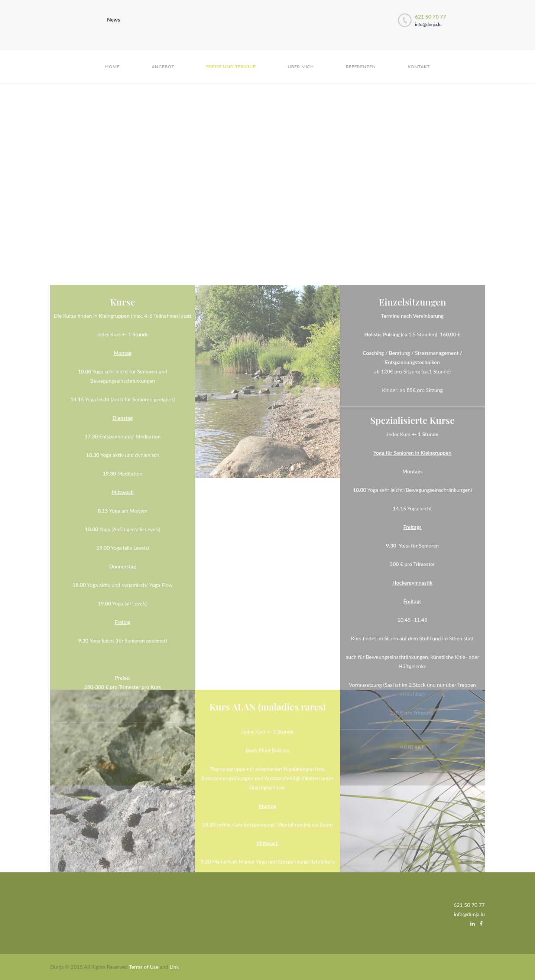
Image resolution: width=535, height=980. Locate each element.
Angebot (163, 67)
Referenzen (361, 67)
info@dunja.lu (428, 24)
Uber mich (301, 67)
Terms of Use (144, 967)
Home (112, 67)
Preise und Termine (231, 67)
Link (174, 967)
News (114, 19)
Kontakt (419, 67)
